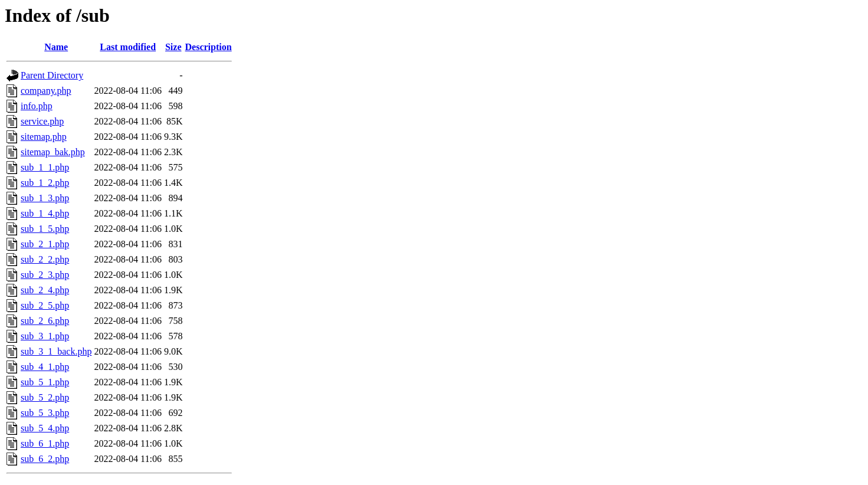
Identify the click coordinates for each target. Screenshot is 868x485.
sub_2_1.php (45, 244)
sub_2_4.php (45, 290)
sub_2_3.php (45, 275)
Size (173, 47)
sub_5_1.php (45, 382)
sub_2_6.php (45, 321)
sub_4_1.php (45, 367)
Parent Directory (52, 75)
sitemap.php (44, 137)
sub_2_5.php (45, 305)
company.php (46, 91)
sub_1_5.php (45, 229)
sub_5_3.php (45, 413)
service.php (42, 121)
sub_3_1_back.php (56, 351)
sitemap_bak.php (53, 152)
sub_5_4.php (45, 428)
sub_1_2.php (45, 183)
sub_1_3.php (45, 198)
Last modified (128, 47)
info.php (37, 106)
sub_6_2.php (45, 459)
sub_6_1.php (45, 443)
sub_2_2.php (45, 259)
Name (56, 47)
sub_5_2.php (45, 397)
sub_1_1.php (45, 167)
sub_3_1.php (45, 336)
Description (209, 47)
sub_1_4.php (45, 213)
